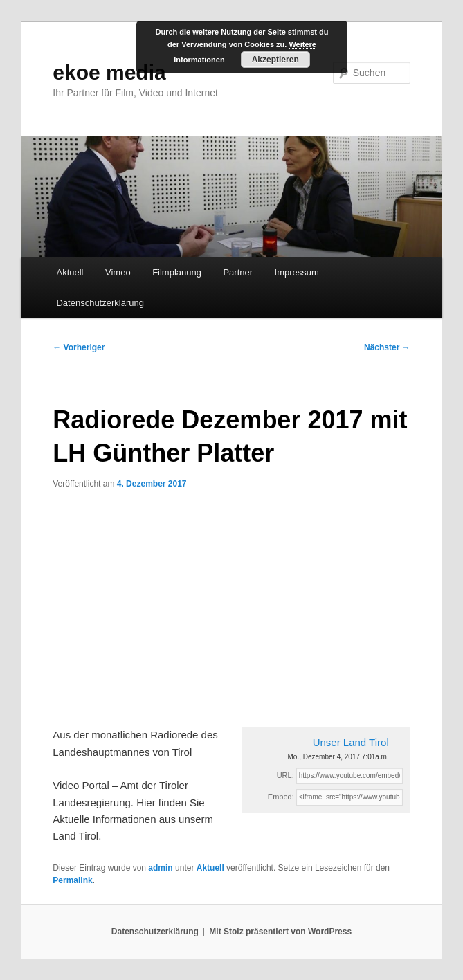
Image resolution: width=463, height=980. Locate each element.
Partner (238, 272)
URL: (285, 775)
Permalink (72, 880)
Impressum (297, 272)
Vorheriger (79, 347)
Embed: (281, 797)
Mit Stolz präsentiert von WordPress (280, 932)
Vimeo (118, 272)
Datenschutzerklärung (100, 303)
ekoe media (109, 72)
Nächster (387, 347)
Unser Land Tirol (351, 742)
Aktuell (70, 272)
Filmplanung (177, 272)
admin (160, 868)
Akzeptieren (275, 60)
